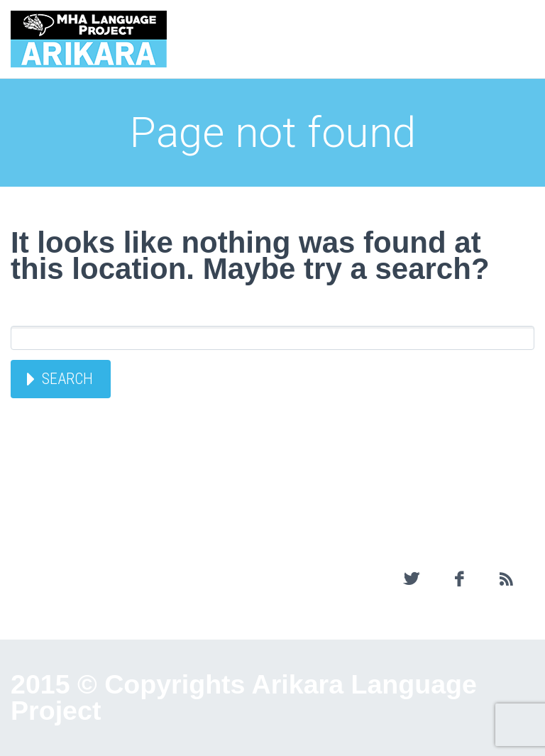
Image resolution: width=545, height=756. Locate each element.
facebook (458, 579)
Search (67, 379)
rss (506, 579)
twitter (412, 579)
